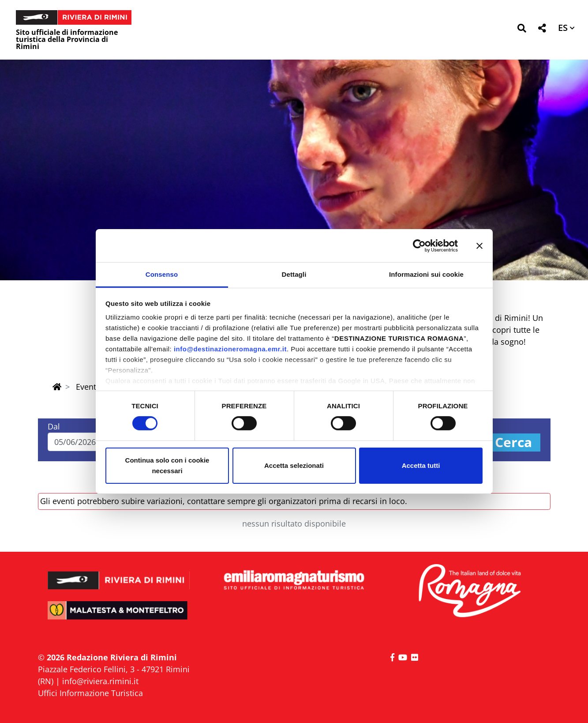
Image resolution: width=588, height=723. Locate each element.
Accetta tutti (421, 465)
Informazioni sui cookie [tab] (426, 274)
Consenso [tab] (162, 274)
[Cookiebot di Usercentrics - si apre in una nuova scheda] (419, 245)
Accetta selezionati (294, 465)
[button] (522, 30)
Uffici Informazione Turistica (90, 693)
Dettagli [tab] (294, 274)
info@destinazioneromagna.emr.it (230, 349)
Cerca (513, 442)
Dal (54, 426)
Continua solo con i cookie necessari (167, 465)
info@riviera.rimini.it (100, 681)
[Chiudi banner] (479, 245)
